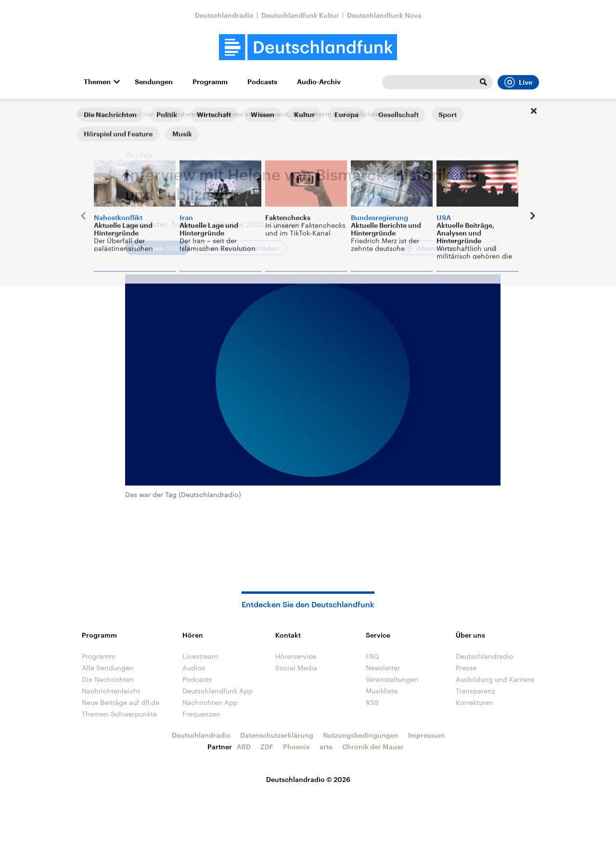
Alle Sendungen (108, 668)
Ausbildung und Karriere (495, 679)
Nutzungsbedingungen (361, 735)
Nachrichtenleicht (111, 691)
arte (326, 747)
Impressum (426, 735)
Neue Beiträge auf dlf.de (121, 702)
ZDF (267, 747)
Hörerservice (296, 656)
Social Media (296, 668)
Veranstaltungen (392, 679)
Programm (210, 82)
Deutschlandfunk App (218, 691)
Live (518, 82)
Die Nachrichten (108, 679)
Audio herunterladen (245, 248)
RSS (372, 702)
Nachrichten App (210, 702)
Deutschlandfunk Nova (384, 15)
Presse (466, 668)
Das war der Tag (142, 114)
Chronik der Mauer (373, 747)
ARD (244, 747)
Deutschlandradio (224, 15)
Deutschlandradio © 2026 (308, 779)
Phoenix (296, 747)
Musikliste (382, 691)
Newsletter (383, 668)
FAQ (372, 656)
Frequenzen (201, 714)
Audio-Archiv (319, 82)
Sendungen (154, 82)
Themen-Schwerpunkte (119, 714)
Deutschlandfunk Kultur (300, 15)
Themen (97, 82)
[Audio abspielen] (157, 248)
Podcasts (262, 82)
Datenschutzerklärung (277, 735)
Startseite (92, 114)
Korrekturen (475, 702)
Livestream (200, 656)
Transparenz (475, 691)
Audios (194, 668)
